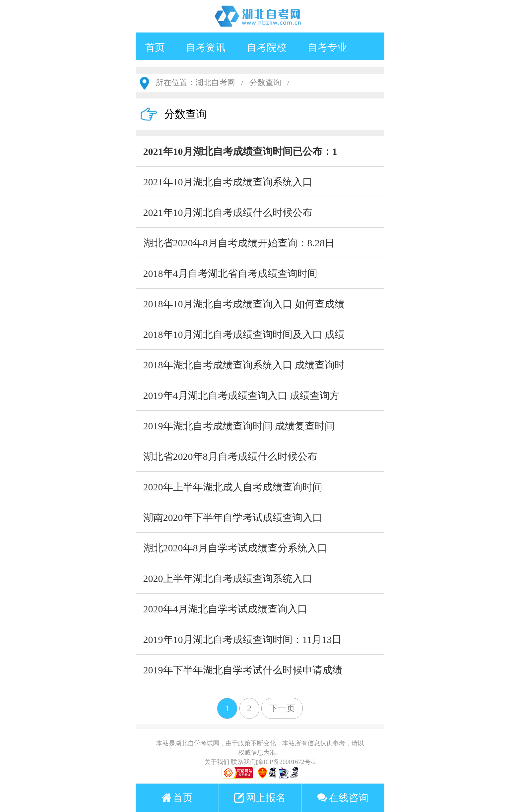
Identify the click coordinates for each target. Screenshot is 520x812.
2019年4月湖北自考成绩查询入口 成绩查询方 (242, 395)
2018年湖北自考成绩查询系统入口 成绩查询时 (244, 365)
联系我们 (243, 762)
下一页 (282, 708)
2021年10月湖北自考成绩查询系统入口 (228, 182)
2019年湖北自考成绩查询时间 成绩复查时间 (239, 426)
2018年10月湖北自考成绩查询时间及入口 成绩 (244, 334)
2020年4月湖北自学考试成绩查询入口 (225, 609)
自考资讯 (206, 47)
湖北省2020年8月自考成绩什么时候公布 (230, 456)
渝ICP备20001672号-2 (286, 762)
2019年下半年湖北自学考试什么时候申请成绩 (243, 670)
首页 (155, 47)
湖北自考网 (215, 83)
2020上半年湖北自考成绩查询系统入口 (228, 578)
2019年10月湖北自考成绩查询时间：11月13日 (243, 639)
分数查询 (265, 83)
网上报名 (260, 798)
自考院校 (267, 47)
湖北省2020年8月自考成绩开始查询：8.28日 (239, 243)
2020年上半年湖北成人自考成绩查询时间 (233, 487)
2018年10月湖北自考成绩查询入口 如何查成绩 (244, 304)
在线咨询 (343, 798)
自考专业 (327, 47)
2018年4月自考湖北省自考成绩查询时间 (230, 273)
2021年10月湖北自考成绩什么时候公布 (228, 212)
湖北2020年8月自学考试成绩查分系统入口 (235, 548)
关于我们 (217, 762)
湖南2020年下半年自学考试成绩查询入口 (233, 517)
